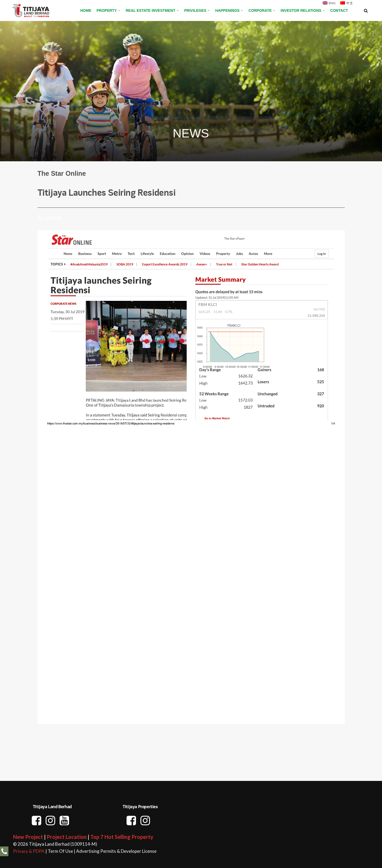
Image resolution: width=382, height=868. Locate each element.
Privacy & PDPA (29, 851)
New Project (28, 837)
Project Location (67, 837)
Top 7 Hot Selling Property (122, 837)
